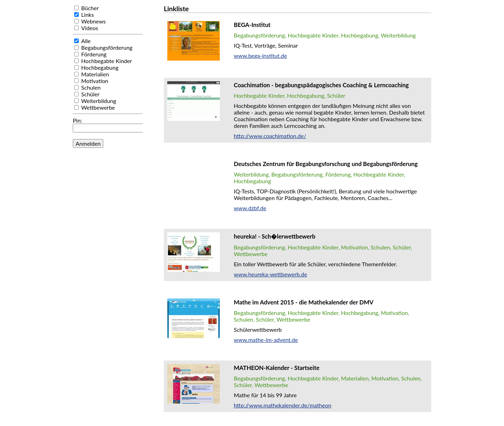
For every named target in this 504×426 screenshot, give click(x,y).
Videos (90, 28)
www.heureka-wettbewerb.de (270, 274)
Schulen (91, 87)
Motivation (95, 81)
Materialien (95, 74)
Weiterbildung (99, 101)
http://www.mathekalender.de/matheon (283, 405)
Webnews (93, 21)
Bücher (90, 8)
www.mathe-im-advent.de (266, 340)
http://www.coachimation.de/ (270, 136)
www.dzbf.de (250, 208)
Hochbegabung (100, 67)
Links (87, 15)
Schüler (90, 94)
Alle (86, 41)
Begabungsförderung (107, 47)
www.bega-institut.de (260, 56)
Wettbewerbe (98, 107)
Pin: (77, 120)
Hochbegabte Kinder (107, 61)
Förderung (94, 54)
